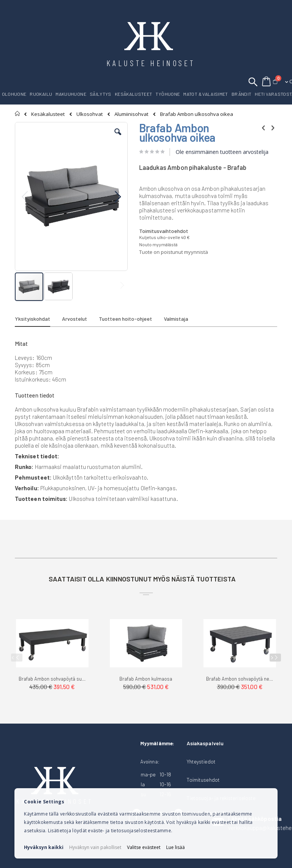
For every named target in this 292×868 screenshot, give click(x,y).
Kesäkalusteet (48, 114)
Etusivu (18, 114)
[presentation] (275, 658)
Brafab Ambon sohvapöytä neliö (240, 679)
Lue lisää (175, 847)
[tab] (38, 320)
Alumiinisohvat (131, 114)
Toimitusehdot (203, 780)
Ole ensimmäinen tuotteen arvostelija (222, 152)
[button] (118, 138)
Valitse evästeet (144, 847)
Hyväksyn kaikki (44, 847)
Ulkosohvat (90, 114)
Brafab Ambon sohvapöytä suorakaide (52, 679)
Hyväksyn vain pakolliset (95, 847)
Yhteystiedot (201, 761)
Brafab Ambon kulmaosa (146, 679)
